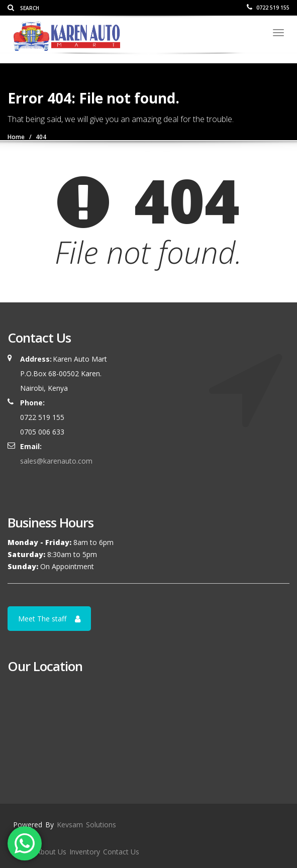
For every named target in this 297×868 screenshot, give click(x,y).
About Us (51, 852)
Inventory (85, 852)
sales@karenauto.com (56, 461)
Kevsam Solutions (86, 825)
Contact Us (121, 852)
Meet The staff (49, 619)
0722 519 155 (268, 8)
